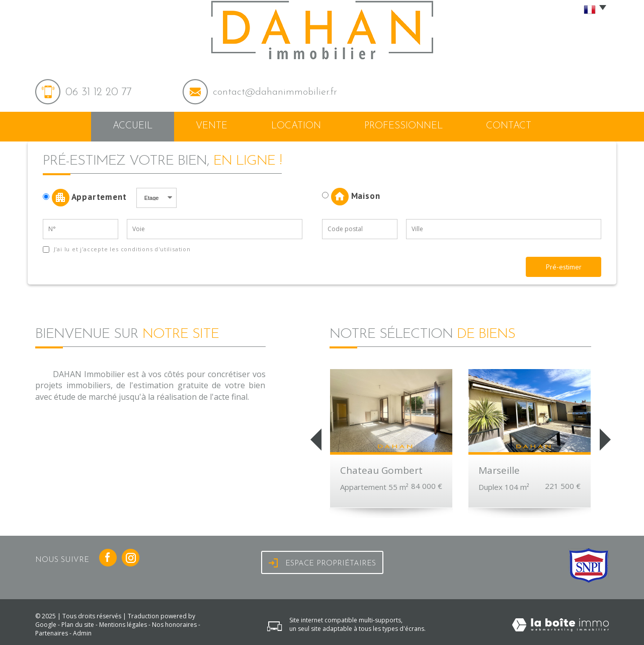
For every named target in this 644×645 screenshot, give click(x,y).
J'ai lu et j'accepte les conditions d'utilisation (121, 249)
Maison (351, 197)
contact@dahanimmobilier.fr (275, 92)
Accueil (133, 126)
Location (296, 126)
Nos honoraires (174, 625)
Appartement (88, 198)
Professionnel (404, 126)
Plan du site (78, 625)
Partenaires (52, 633)
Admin (82, 633)
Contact (509, 126)
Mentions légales (123, 625)
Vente (212, 126)
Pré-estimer (564, 267)
